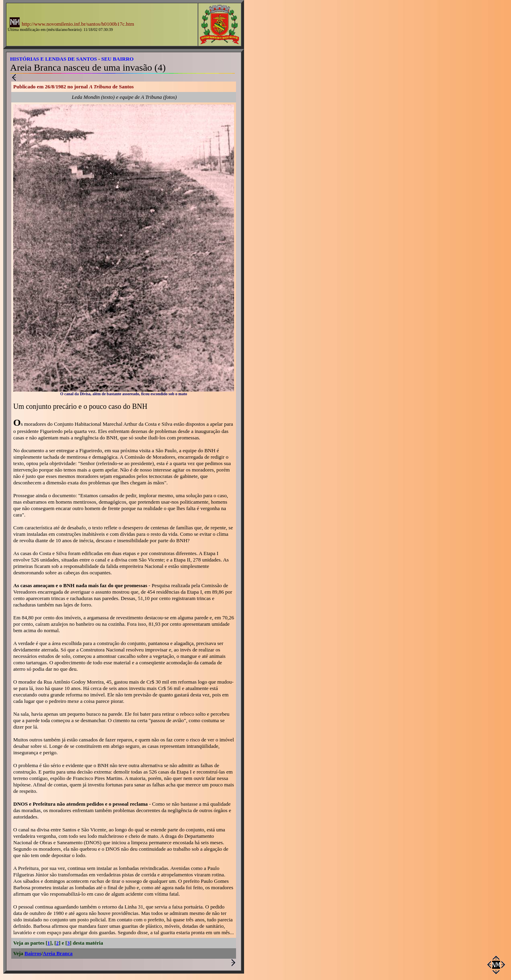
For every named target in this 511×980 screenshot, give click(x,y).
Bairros (33, 953)
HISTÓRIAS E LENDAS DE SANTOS (54, 59)
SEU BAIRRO (117, 59)
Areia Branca (58, 953)
